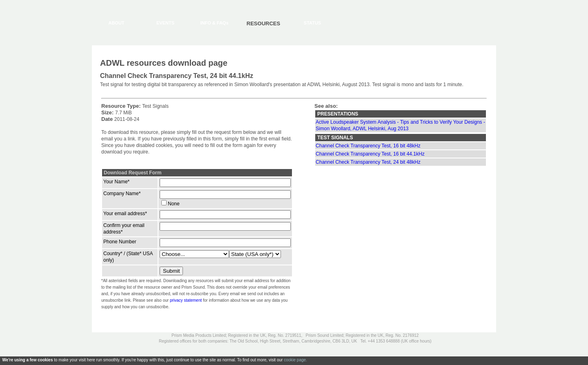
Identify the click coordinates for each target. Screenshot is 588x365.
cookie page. (295, 360)
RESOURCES (263, 23)
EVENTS (165, 23)
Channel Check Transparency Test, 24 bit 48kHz (368, 162)
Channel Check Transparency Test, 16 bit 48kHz (368, 146)
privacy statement (186, 300)
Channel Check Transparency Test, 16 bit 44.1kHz (370, 154)
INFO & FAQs (214, 23)
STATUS (312, 23)
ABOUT (116, 23)
